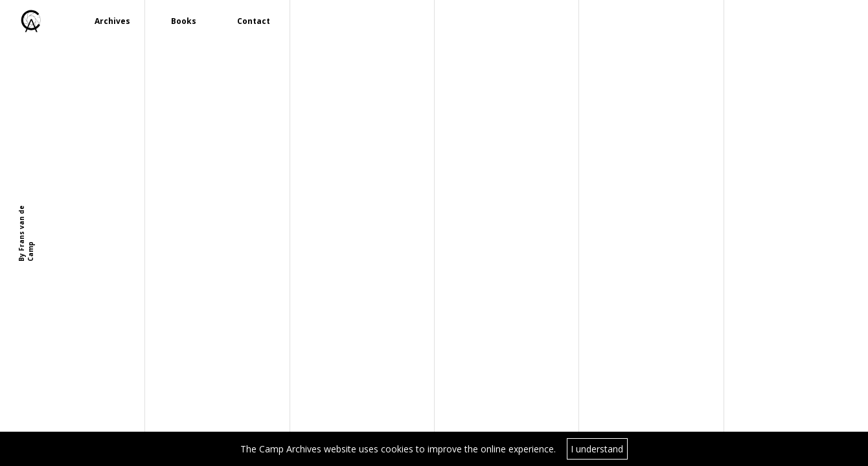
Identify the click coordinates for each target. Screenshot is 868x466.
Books (184, 21)
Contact (254, 21)
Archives (112, 21)
